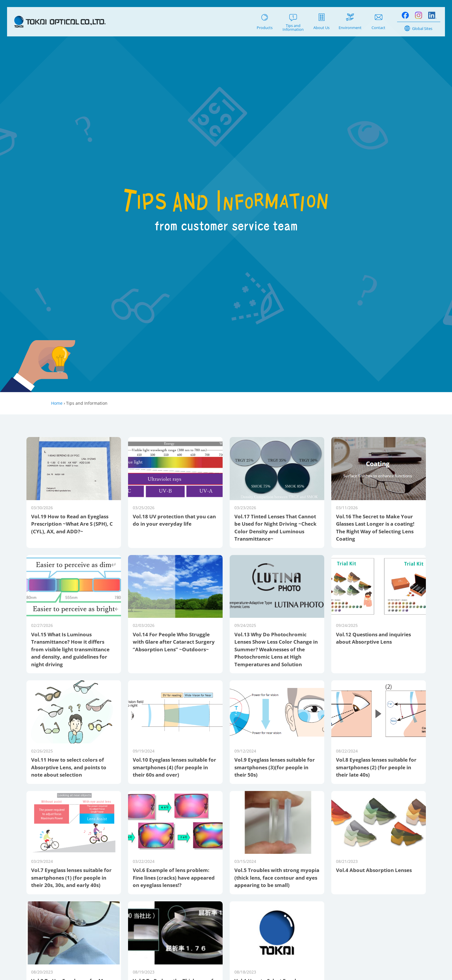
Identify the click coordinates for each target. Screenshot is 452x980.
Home (57, 403)
